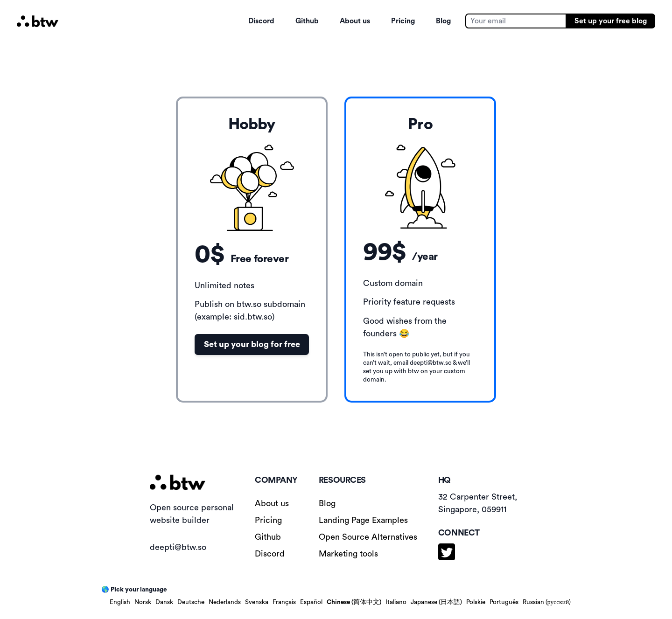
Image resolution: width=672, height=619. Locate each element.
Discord (261, 21)
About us (355, 21)
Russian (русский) (547, 602)
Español (311, 602)
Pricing (403, 21)
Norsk (143, 602)
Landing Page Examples (363, 520)
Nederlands (225, 602)
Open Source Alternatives (368, 537)
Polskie (476, 602)
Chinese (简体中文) (354, 602)
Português (504, 602)
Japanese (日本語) (436, 602)
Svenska (257, 602)
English (120, 602)
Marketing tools (348, 554)
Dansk (164, 602)
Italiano (396, 602)
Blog (443, 21)
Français (284, 602)
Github (307, 21)
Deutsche (191, 602)
